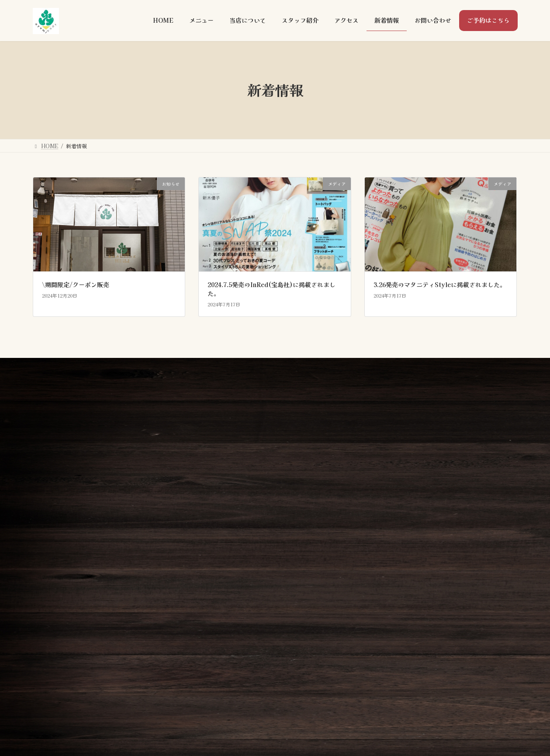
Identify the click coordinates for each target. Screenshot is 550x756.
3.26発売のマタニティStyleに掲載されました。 (440, 284)
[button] (471, 453)
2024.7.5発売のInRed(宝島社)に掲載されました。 (272, 289)
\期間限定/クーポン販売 (76, 284)
